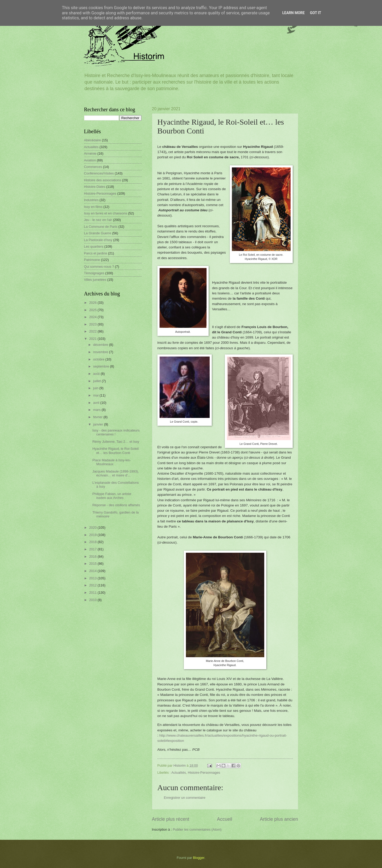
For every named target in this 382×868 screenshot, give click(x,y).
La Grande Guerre (98, 233)
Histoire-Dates (95, 187)
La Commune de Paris (101, 227)
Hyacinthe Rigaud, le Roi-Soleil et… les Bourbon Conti (116, 451)
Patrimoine (92, 260)
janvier (99, 424)
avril (97, 403)
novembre (101, 352)
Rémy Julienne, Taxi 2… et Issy (116, 442)
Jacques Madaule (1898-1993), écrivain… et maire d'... (116, 473)
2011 (93, 593)
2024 (93, 317)
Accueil (225, 819)
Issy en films (93, 207)
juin (96, 388)
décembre (101, 345)
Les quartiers (94, 246)
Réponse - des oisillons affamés (116, 505)
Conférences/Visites (99, 173)
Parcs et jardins (96, 253)
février (98, 417)
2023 (93, 324)
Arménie (90, 153)
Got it (316, 13)
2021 (93, 339)
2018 (93, 542)
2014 (93, 571)
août (97, 374)
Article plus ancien (279, 819)
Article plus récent (171, 819)
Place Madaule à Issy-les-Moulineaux (112, 462)
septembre (102, 366)
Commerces (93, 167)
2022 (93, 331)
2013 (93, 578)
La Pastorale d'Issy (98, 240)
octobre (99, 359)
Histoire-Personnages (204, 773)
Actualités (179, 773)
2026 (93, 303)
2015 (93, 564)
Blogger (199, 858)
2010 (93, 600)
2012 (93, 585)
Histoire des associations (103, 180)
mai (96, 395)
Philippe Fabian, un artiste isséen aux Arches (112, 496)
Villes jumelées (95, 280)
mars (97, 410)
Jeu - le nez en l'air (98, 220)
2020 (93, 528)
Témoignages (94, 273)
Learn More (293, 13)
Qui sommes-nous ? (99, 267)
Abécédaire (93, 140)
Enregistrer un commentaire (185, 798)
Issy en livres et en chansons (106, 213)
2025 (93, 310)
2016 (93, 557)
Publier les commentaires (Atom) (197, 829)
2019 (93, 535)
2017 (93, 549)
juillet (98, 381)
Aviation (90, 160)
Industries (91, 200)
